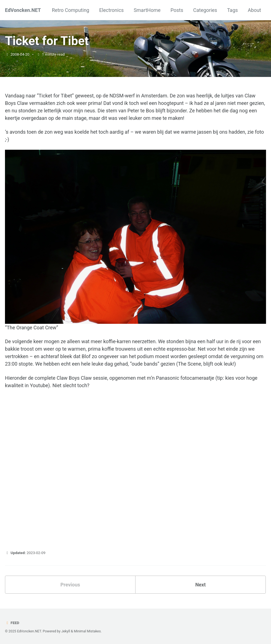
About (254, 10)
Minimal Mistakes (87, 631)
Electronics (112, 10)
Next (200, 585)
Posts (177, 10)
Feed (12, 623)
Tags (232, 10)
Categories (205, 10)
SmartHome (147, 10)
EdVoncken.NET (23, 10)
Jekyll (66, 631)
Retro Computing (70, 10)
